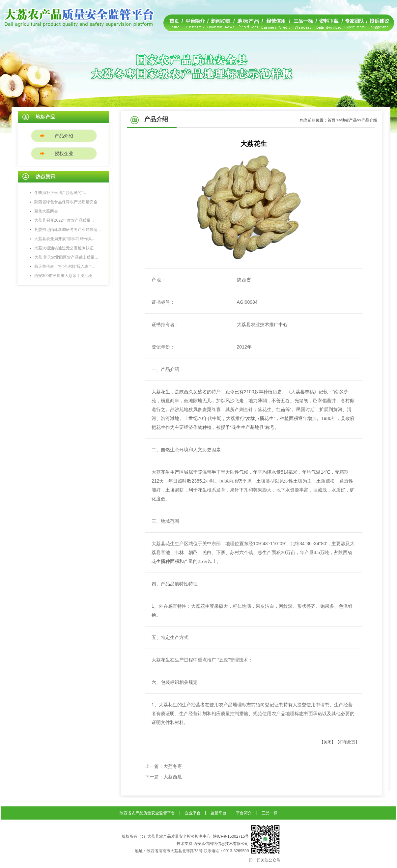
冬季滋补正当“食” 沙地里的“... (60, 193)
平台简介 (244, 813)
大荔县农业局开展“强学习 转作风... (65, 239)
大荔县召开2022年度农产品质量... (64, 220)
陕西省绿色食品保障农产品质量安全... (68, 202)
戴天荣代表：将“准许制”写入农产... (65, 266)
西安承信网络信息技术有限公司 (221, 844)
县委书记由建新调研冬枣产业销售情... (68, 230)
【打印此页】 (347, 742)
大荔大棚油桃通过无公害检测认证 (64, 248)
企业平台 (193, 813)
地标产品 (349, 120)
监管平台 (218, 813)
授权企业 (64, 154)
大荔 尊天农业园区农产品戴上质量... (66, 257)
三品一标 (269, 813)
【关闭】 (327, 742)
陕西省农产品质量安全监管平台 (147, 813)
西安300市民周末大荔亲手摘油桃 (63, 276)
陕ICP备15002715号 (231, 836)
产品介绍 (64, 136)
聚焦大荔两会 (46, 211)
